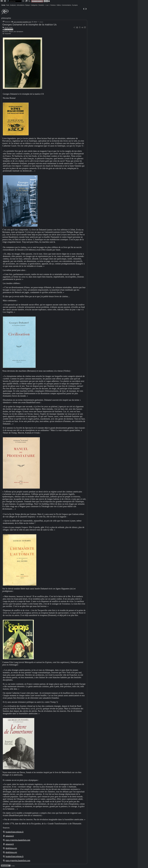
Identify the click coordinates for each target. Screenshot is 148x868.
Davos (6, 31)
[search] (14, 1)
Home (3, 5)
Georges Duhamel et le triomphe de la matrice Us (29, 25)
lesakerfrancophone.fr (15, 832)
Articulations (21, 5)
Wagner (11, 31)
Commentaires (66, 5)
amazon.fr (10, 836)
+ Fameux (52, 5)
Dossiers (41, 5)
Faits (8, 5)
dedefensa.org (11, 848)
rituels (11, 27)
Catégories (34, 5)
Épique (28, 5)
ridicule (6, 27)
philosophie (6, 18)
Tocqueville (8, 34)
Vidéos (59, 5)
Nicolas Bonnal (9, 29)
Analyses (13, 5)
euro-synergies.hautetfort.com (22, 22)
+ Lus (47, 5)
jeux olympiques (18, 31)
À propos (75, 5)
